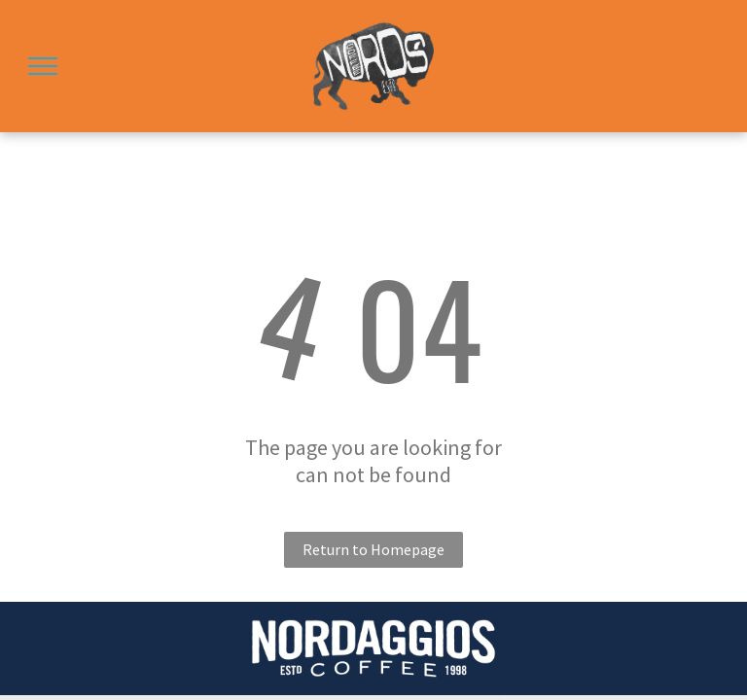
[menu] (43, 66)
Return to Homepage (373, 549)
